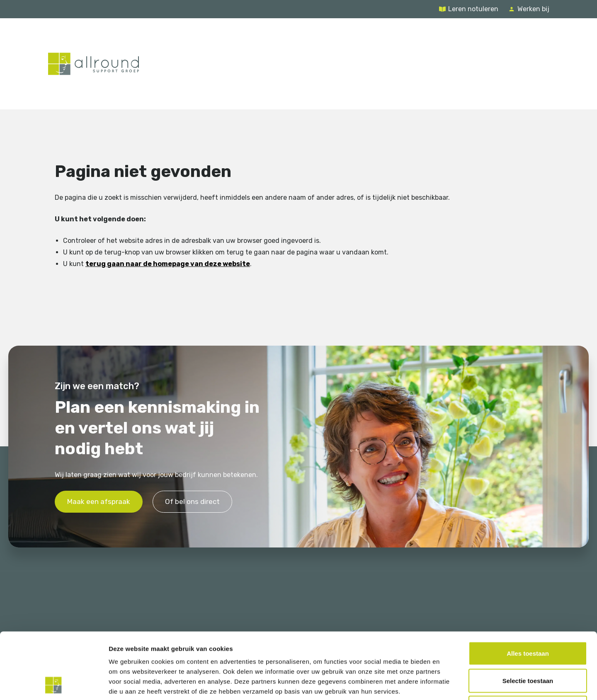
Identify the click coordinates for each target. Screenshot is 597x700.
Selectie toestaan (528, 619)
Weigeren (528, 646)
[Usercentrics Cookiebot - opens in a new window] (54, 684)
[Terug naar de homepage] (93, 64)
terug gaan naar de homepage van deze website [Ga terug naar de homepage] (168, 264)
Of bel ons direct (192, 501)
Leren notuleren (473, 9)
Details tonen (448, 684)
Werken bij (533, 9)
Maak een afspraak (99, 501)
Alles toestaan (528, 591)
